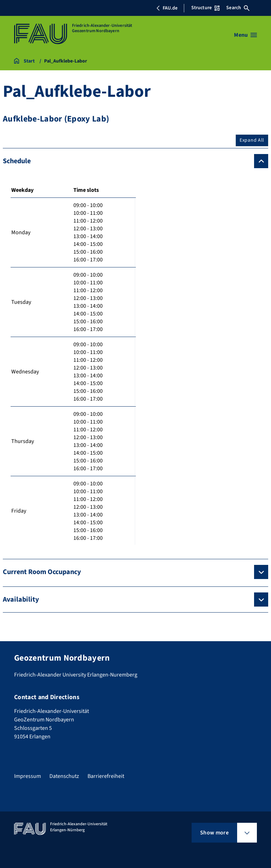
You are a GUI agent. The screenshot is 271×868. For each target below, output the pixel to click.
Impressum (28, 776)
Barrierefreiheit (106, 776)
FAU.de (167, 8)
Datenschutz (64, 776)
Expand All (252, 140)
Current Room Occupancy (42, 572)
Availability (21, 600)
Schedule (17, 161)
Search (238, 8)
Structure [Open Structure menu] (205, 8)
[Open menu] (245, 35)
